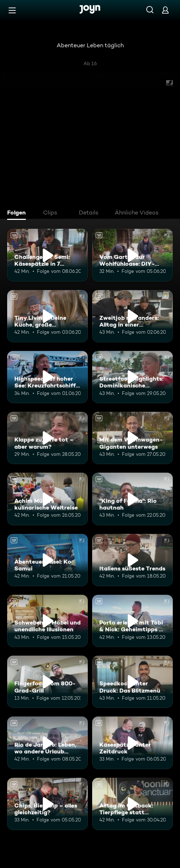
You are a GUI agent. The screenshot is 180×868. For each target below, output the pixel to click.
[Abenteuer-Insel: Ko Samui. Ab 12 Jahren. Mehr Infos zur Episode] (48, 560)
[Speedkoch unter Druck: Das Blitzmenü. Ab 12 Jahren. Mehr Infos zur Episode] (132, 682)
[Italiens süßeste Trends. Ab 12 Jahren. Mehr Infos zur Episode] (132, 560)
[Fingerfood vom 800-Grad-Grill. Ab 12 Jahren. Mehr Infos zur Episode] (48, 682)
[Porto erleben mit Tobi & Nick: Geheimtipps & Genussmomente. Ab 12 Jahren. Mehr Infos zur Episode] (132, 621)
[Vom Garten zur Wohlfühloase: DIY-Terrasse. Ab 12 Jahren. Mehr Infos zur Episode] (132, 255)
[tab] (18, 213)
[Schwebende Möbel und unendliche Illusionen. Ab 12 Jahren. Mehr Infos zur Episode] (48, 621)
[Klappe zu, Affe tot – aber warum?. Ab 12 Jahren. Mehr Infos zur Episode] (48, 438)
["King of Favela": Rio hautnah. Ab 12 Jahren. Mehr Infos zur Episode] (132, 499)
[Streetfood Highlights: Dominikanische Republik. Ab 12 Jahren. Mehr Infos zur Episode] (132, 377)
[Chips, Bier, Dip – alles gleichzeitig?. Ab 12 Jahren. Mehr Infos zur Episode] (48, 804)
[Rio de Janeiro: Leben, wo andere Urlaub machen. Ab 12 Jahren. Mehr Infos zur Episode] (48, 743)
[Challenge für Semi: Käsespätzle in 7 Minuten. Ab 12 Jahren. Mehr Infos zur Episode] (48, 255)
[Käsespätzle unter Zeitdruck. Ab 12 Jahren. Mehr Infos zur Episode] (132, 743)
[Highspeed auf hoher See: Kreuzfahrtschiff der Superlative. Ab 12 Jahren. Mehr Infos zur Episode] (48, 377)
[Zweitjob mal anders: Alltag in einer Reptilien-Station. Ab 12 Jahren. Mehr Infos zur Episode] (132, 316)
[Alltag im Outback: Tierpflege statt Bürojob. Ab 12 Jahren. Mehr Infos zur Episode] (132, 804)
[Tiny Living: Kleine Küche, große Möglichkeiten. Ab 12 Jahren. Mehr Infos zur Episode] (48, 316)
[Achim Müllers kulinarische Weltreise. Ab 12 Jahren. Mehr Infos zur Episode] (48, 499)
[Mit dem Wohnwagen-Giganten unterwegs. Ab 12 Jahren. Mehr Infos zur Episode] (132, 438)
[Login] (165, 10)
